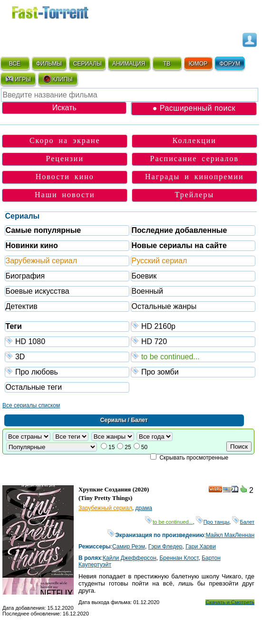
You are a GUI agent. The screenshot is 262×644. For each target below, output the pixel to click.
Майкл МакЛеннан (230, 535)
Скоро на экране (65, 140)
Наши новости (65, 195)
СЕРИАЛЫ (87, 64)
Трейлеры (194, 195)
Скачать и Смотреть (230, 602)
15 (112, 447)
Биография (25, 276)
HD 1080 (67, 341)
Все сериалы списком (31, 405)
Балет (243, 522)
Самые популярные (43, 230)
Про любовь (67, 371)
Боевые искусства (37, 291)
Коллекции (194, 140)
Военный (147, 291)
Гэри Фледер (165, 547)
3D (67, 356)
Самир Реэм (129, 547)
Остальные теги (34, 387)
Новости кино (65, 177)
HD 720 (193, 341)
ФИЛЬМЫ (49, 64)
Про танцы (213, 522)
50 (144, 447)
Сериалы (22, 216)
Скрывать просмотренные (194, 458)
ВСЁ (15, 64)
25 (128, 447)
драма (144, 508)
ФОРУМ (230, 64)
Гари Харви (201, 547)
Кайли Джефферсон (130, 558)
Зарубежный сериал (41, 261)
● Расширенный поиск (194, 108)
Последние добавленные (179, 230)
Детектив (21, 306)
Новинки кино (31, 245)
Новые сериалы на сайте (179, 245)
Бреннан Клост (179, 558)
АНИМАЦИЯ (129, 64)
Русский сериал (159, 261)
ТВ (167, 64)
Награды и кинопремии (194, 177)
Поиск (239, 447)
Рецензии (65, 159)
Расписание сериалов (195, 159)
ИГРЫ (18, 79)
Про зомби (193, 371)
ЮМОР (198, 64)
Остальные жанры (164, 306)
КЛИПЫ (58, 79)
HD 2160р (193, 326)
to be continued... (193, 356)
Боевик (144, 276)
